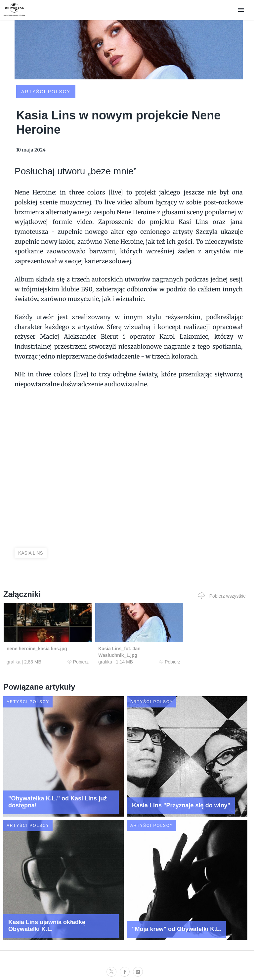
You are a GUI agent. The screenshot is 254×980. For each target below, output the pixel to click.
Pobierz (68, 662)
